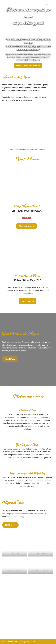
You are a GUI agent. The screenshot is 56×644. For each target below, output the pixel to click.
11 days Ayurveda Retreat (27, 206)
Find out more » (27, 226)
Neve (4, 642)
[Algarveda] (15, 4)
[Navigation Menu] (47, 4)
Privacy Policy (13, 642)
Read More (10, 359)
